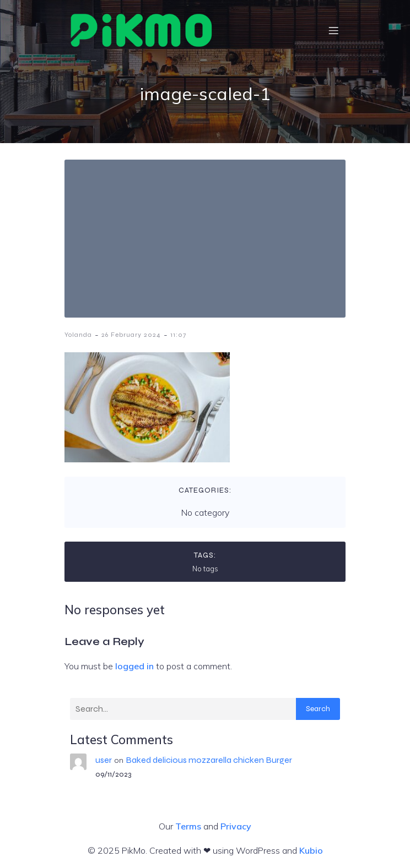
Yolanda (78, 335)
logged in (134, 666)
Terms (188, 826)
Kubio (311, 850)
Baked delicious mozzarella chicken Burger (209, 760)
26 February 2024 (131, 335)
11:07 (178, 335)
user (104, 760)
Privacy (236, 826)
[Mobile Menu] (333, 30)
